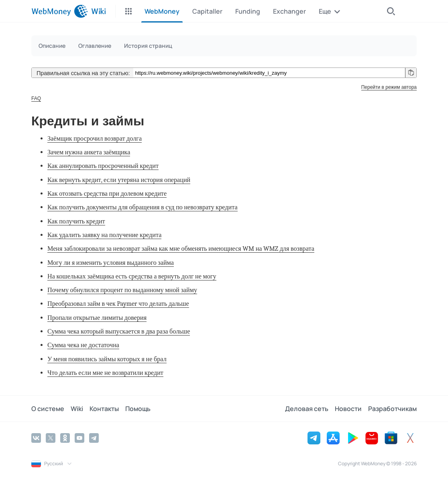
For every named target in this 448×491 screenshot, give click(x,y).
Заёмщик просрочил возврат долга (95, 138)
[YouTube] (79, 438)
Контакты (104, 409)
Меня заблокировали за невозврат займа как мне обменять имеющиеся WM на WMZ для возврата (181, 249)
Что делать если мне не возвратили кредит (105, 373)
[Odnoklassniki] (65, 438)
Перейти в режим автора (389, 87)
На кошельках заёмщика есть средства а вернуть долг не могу (132, 276)
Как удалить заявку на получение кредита (104, 235)
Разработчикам (392, 409)
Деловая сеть (307, 409)
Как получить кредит (76, 221)
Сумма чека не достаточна (83, 345)
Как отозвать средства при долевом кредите (107, 193)
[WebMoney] (60, 11)
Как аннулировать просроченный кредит (103, 166)
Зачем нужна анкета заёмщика (89, 152)
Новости (348, 409)
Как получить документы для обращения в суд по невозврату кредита (143, 207)
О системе (48, 409)
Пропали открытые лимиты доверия (97, 318)
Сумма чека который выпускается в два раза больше (119, 331)
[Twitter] (51, 438)
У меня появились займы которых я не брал (107, 359)
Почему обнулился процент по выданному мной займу (122, 290)
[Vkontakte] (36, 438)
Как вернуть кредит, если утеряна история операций (119, 180)
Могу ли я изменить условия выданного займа (111, 263)
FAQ (36, 98)
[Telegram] (94, 438)
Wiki (77, 409)
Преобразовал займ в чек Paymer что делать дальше (118, 304)
